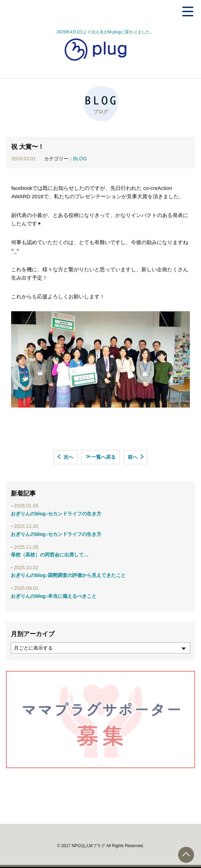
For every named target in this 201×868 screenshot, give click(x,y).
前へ (133, 457)
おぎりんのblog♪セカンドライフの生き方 (56, 514)
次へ (68, 457)
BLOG (80, 159)
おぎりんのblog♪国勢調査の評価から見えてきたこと (68, 575)
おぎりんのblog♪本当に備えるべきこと (54, 596)
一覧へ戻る (101, 457)
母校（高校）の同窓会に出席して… (50, 555)
